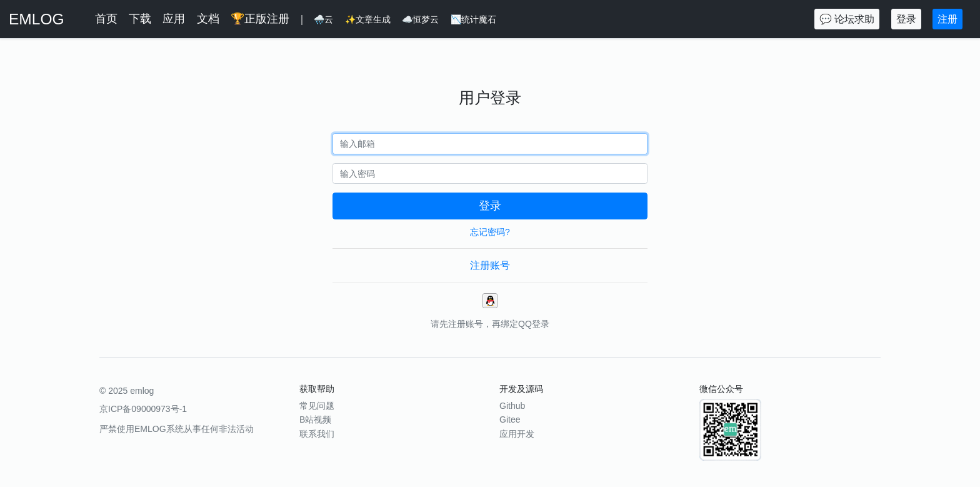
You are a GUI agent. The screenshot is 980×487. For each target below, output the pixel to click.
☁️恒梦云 (420, 19)
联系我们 (317, 434)
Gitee (510, 419)
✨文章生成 (368, 19)
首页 (106, 19)
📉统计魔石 (473, 19)
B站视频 (315, 419)
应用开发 (517, 434)
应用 (174, 19)
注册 (947, 19)
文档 (208, 19)
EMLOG (37, 19)
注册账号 (490, 265)
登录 (906, 19)
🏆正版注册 (260, 19)
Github (512, 406)
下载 (140, 19)
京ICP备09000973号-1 (143, 409)
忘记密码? (490, 232)
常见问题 (317, 406)
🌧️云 (323, 19)
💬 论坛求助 (847, 19)
